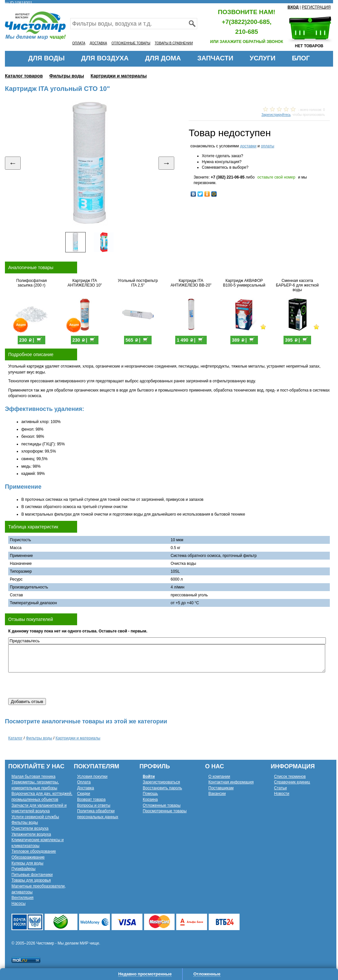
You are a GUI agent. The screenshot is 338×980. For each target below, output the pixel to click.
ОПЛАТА (79, 43)
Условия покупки (92, 777)
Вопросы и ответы (94, 805)
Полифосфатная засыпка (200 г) (32, 283)
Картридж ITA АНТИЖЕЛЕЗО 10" (85, 283)
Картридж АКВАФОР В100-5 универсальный (244, 283)
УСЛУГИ (263, 58)
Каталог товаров (24, 76)
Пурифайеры (23, 869)
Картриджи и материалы (119, 76)
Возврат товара (91, 799)
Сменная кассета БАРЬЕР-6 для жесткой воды (297, 285)
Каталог (15, 738)
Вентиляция (22, 898)
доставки (248, 146)
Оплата (84, 782)
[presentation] (58, 685)
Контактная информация (231, 782)
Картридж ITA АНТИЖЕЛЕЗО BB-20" (191, 283)
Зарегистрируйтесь (276, 115)
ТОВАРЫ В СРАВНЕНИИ (174, 43)
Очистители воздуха (30, 828)
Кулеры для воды (27, 863)
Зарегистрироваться (161, 782)
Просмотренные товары (165, 811)
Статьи (280, 788)
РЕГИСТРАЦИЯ (316, 7)
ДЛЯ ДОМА (163, 58)
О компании (219, 777)
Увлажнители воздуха (31, 834)
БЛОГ (301, 58)
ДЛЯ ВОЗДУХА (105, 58)
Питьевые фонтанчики (32, 875)
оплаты (268, 146)
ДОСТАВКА (98, 43)
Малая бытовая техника (33, 777)
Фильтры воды (67, 76)
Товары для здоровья (31, 880)
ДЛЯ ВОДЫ (46, 58)
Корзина (150, 799)
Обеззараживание (28, 857)
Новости (282, 794)
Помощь (150, 794)
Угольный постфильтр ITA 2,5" (138, 283)
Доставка (86, 788)
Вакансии (217, 794)
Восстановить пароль (162, 788)
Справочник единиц (292, 782)
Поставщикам (221, 788)
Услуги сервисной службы (35, 817)
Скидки (84, 794)
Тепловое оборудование (34, 851)
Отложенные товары (162, 805)
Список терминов (290, 777)
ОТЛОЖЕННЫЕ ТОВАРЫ (131, 43)
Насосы (19, 904)
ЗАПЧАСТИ (215, 58)
